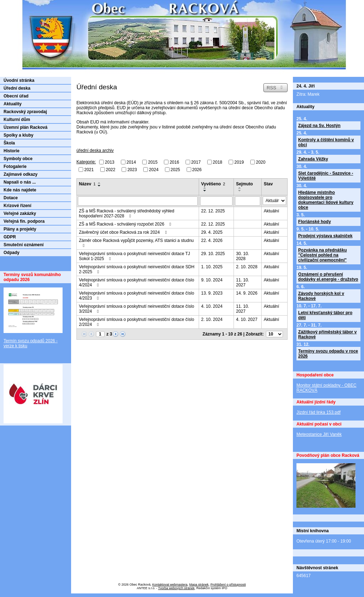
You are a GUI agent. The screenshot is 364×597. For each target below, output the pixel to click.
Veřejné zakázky (20, 213)
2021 (89, 169)
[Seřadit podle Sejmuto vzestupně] (240, 188)
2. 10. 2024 (212, 319)
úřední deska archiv (95, 150)
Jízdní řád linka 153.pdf (318, 412)
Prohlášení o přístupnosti (228, 585)
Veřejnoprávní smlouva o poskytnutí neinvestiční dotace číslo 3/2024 (136, 309)
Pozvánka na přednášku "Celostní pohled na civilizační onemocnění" (323, 255)
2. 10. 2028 (247, 267)
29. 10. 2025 (213, 254)
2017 (196, 162)
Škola (9, 143)
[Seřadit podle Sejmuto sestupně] (240, 191)
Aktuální (271, 211)
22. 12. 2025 (213, 211)
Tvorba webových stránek (176, 588)
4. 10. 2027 (247, 319)
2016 (174, 162)
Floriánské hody (315, 222)
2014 (131, 162)
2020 (261, 162)
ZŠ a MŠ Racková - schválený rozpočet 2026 (126, 224)
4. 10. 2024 (212, 306)
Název (87, 184)
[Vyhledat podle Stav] (274, 201)
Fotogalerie (15, 167)
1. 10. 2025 (212, 267)
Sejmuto (244, 184)
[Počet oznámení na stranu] (274, 334)
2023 (132, 169)
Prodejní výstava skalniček (325, 236)
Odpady (12, 253)
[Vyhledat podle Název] (138, 201)
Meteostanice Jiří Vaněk (319, 434)
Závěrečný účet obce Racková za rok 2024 (124, 232)
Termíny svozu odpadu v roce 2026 (328, 354)
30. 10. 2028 (243, 256)
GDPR (10, 237)
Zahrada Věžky (313, 159)
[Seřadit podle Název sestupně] (100, 186)
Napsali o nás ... (20, 182)
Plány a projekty (20, 229)
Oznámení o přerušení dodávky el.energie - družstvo (328, 277)
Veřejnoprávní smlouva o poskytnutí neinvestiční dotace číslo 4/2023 (136, 296)
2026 (197, 169)
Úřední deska (17, 88)
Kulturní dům (17, 120)
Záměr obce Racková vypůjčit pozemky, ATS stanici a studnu (136, 243)
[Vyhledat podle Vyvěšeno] (216, 201)
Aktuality (13, 104)
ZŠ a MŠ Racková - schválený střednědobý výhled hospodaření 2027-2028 (127, 213)
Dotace (11, 198)
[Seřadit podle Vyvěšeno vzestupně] (205, 188)
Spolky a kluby (18, 135)
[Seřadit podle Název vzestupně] (100, 183)
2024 (154, 169)
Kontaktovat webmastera (170, 585)
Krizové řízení (17, 206)
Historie (12, 151)
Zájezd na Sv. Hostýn (319, 126)
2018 (218, 162)
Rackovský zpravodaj (25, 112)
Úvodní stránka (19, 80)
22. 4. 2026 (212, 241)
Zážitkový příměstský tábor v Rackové (328, 334)
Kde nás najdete (20, 190)
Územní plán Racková (25, 127)
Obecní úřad (16, 96)
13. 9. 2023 (212, 293)
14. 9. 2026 (247, 293)
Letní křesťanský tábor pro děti (325, 315)
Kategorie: (86, 162)
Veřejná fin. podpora (24, 221)
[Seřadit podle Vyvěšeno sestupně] (205, 191)
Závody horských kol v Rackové (321, 296)
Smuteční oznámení (24, 245)
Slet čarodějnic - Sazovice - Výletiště (326, 176)
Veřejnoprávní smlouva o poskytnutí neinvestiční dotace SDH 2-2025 (137, 269)
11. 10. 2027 (243, 282)
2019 (239, 162)
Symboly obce (18, 159)
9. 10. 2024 (212, 280)
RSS (275, 88)
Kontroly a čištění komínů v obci (326, 142)
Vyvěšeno (213, 184)
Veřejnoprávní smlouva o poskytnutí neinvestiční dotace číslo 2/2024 (136, 322)
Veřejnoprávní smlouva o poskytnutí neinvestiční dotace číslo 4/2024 (136, 282)
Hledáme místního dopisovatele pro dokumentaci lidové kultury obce (326, 200)
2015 (153, 162)
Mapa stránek (199, 585)
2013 (110, 162)
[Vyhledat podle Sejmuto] (248, 201)
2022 (111, 169)
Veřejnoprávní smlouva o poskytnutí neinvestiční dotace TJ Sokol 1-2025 (135, 256)
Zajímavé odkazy (20, 174)
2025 (175, 169)
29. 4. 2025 (212, 232)
